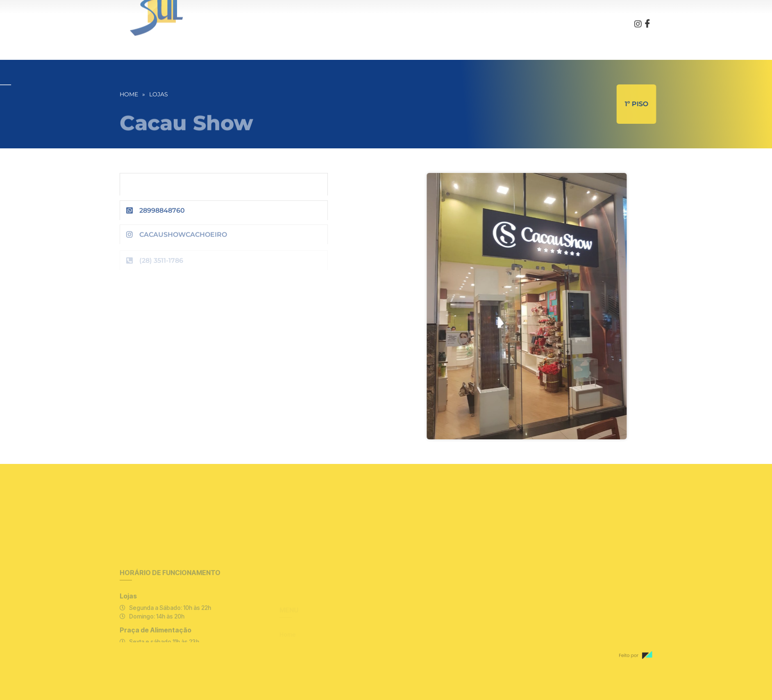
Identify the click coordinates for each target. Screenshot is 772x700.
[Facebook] (647, 18)
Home (129, 94)
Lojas (159, 94)
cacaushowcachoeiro (183, 240)
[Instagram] (638, 18)
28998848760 (162, 214)
